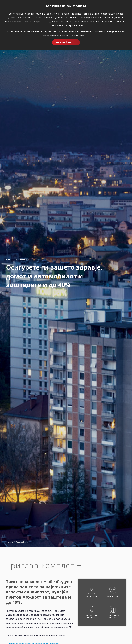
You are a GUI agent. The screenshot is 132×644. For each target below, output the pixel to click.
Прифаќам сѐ (66, 42)
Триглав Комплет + (24, 542)
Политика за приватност (67, 25)
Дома (10, 542)
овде (85, 35)
